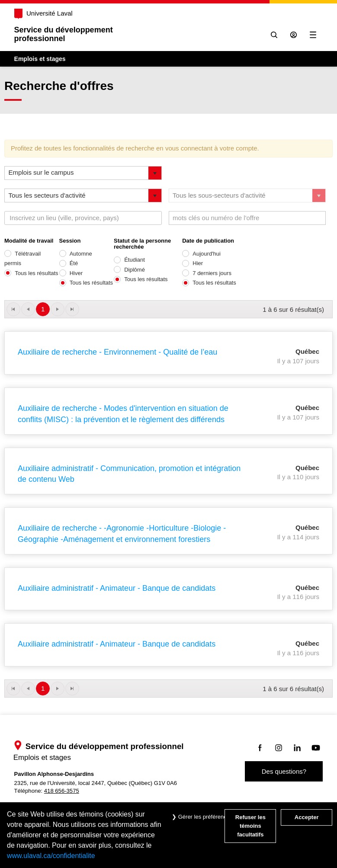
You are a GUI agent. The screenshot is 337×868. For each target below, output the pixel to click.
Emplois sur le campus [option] (41, 172)
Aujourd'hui (207, 254)
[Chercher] (274, 35)
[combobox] (83, 218)
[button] (155, 173)
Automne (81, 254)
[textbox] (66, 218)
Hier (198, 263)
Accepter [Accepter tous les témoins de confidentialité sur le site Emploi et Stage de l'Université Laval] (307, 817)
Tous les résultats (36, 273)
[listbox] (83, 173)
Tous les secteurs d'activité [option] (47, 195)
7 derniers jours (212, 273)
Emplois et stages (40, 59)
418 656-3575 (62, 791)
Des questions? (284, 771)
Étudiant (135, 260)
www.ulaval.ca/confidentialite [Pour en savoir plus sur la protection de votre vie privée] (51, 856)
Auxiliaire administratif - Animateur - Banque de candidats (117, 588)
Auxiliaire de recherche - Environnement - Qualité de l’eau (117, 352)
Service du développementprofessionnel (64, 34)
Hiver (76, 273)
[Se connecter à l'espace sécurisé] (293, 35)
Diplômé (135, 270)
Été (74, 263)
